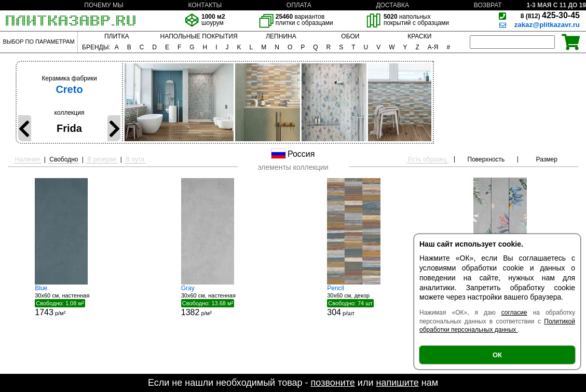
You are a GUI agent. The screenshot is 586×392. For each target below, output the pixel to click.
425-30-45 (550, 15)
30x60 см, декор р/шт (366, 301)
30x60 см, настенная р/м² (74, 301)
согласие (514, 313)
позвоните (333, 383)
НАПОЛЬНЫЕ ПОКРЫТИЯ (199, 36)
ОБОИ (350, 36)
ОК (497, 355)
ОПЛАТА (299, 5)
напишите (397, 383)
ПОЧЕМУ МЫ (104, 5)
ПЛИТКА (117, 36)
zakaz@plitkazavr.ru (547, 25)
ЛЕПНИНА (281, 36)
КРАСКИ (419, 36)
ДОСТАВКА (392, 5)
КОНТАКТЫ (205, 5)
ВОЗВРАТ (488, 5)
